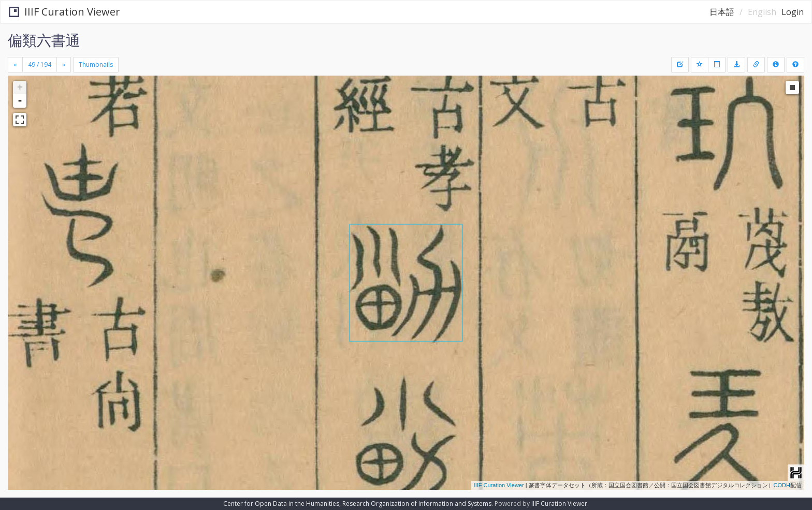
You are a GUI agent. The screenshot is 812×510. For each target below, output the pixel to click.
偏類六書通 (44, 40)
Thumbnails (96, 64)
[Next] (64, 65)
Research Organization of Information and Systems (417, 504)
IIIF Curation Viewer (64, 12)
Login (793, 12)
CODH (782, 485)
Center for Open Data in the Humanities (281, 504)
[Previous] (15, 65)
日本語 (722, 12)
